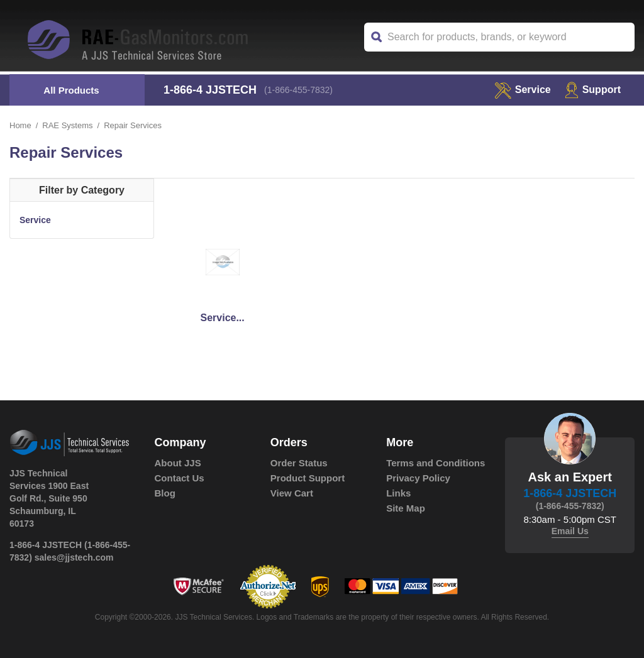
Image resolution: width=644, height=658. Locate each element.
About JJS (178, 463)
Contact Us (180, 478)
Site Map (406, 508)
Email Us (570, 531)
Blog (165, 493)
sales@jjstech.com (74, 557)
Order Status (299, 463)
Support (593, 90)
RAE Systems (67, 125)
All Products (71, 90)
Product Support (308, 478)
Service (35, 220)
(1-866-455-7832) (298, 90)
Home (20, 125)
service (523, 90)
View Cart (292, 493)
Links (398, 493)
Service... (222, 318)
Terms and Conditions (436, 463)
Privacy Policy (418, 478)
